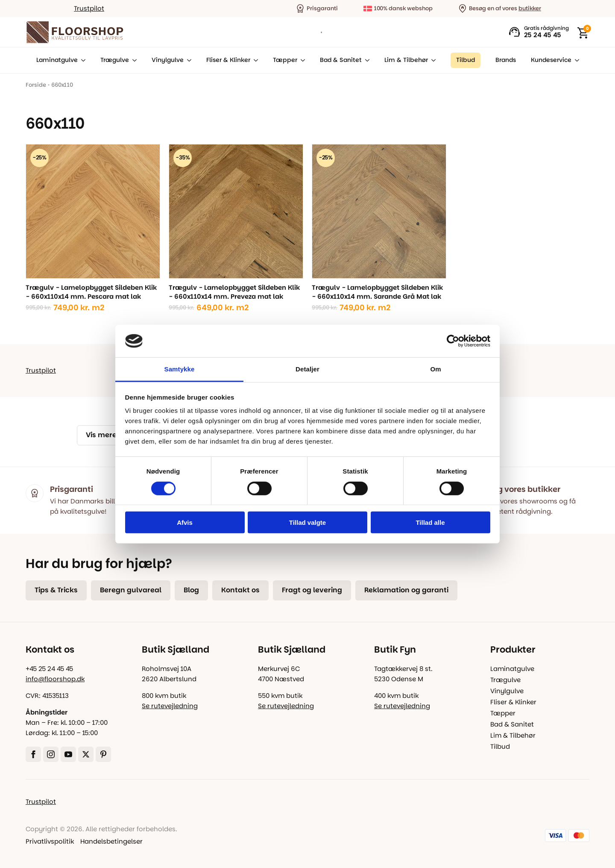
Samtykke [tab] (180, 369)
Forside (36, 85)
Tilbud (500, 746)
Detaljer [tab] (307, 369)
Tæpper (285, 60)
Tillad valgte (307, 522)
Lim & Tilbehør (406, 60)
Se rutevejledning (170, 706)
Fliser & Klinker (228, 60)
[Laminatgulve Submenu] (82, 60)
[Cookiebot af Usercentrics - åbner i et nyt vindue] (453, 341)
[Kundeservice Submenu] (575, 60)
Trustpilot (89, 8)
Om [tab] (435, 369)
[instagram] (51, 754)
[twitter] (86, 754)
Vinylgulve (168, 60)
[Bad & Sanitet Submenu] (366, 60)
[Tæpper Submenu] (301, 60)
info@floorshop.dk (55, 679)
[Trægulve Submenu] (133, 60)
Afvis (185, 522)
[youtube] (68, 754)
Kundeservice (551, 60)
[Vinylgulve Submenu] (187, 60)
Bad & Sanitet (341, 60)
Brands (506, 60)
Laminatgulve (57, 60)
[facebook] (33, 754)
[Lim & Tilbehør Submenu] (432, 60)
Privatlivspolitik (50, 841)
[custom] (103, 754)
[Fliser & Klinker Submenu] (254, 60)
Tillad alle (430, 522)
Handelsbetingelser (111, 841)
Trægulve (115, 60)
